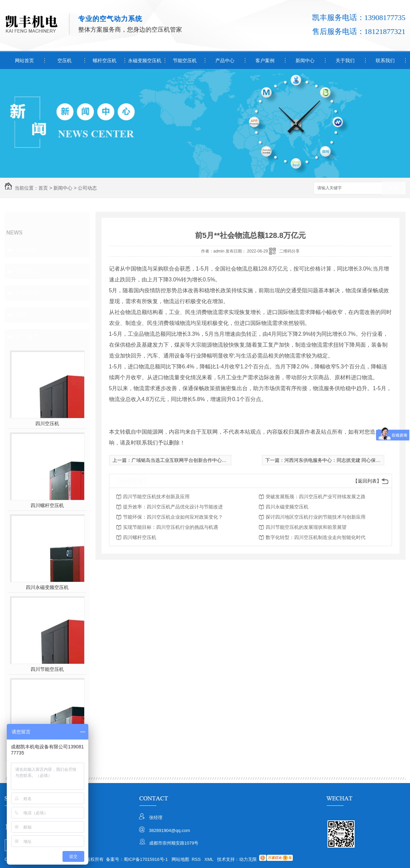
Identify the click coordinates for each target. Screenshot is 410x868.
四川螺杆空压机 (47, 505)
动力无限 (248, 859)
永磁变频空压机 (145, 60)
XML (210, 859)
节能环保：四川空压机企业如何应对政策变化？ (173, 517)
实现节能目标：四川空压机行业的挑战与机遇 (171, 527)
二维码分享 (289, 251)
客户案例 (265, 60)
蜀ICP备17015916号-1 (146, 859)
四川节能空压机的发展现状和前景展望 (306, 527)
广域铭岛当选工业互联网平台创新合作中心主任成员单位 (191, 460)
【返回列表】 (367, 481)
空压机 (65, 60)
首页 (43, 188)
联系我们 (385, 60)
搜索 (394, 188)
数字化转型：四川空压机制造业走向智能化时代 (316, 537)
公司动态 (87, 188)
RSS (197, 859)
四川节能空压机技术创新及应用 (156, 497)
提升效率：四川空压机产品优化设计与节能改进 (173, 507)
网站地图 (180, 859)
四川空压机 (47, 423)
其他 (21, 315)
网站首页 (24, 60)
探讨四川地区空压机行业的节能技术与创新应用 (316, 517)
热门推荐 (27, 336)
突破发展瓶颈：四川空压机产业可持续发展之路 (316, 497)
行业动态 (27, 271)
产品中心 (225, 60)
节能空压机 (185, 60)
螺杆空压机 (105, 60)
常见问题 (27, 293)
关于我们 (345, 60)
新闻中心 (305, 60)
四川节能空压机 (47, 669)
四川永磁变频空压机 (47, 587)
